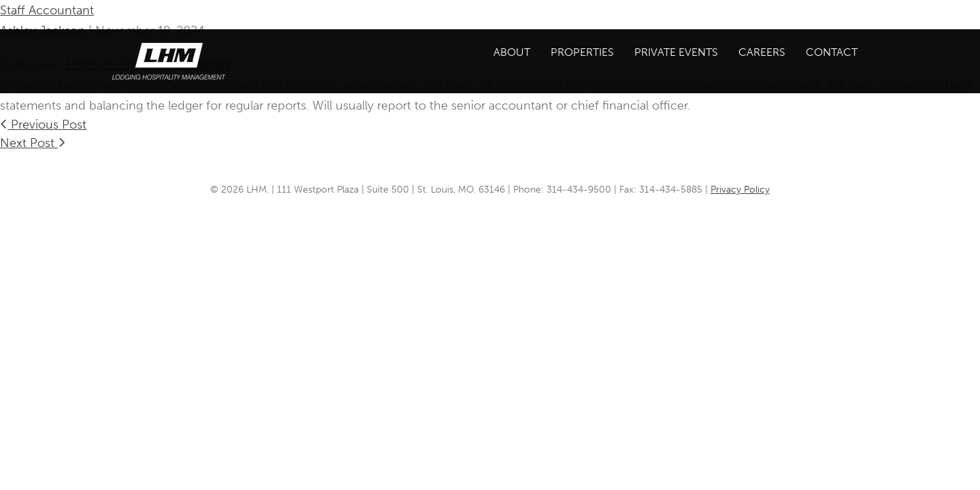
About (512, 52)
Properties (582, 52)
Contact (832, 52)
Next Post (33, 143)
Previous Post (43, 125)
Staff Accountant (47, 10)
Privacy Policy (740, 190)
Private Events (676, 52)
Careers (762, 52)
